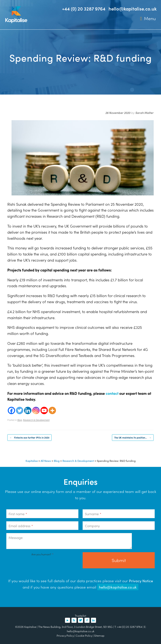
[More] (52, 410)
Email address (21, 526)
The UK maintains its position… (133, 438)
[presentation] (38, 565)
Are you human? (42, 554)
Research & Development (36, 420)
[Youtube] (44, 410)
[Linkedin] (28, 410)
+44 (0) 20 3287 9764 (84, 9)
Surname (93, 514)
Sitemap (99, 635)
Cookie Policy (84, 635)
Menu (148, 19)
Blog (20, 420)
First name (18, 514)
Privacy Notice (141, 581)
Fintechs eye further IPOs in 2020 (29, 438)
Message (16, 538)
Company (92, 526)
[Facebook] (11, 410)
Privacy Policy (65, 635)
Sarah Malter (145, 113)
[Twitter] (20, 410)
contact (112, 393)
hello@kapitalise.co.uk (133, 9)
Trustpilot (80, 616)
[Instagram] (36, 410)
